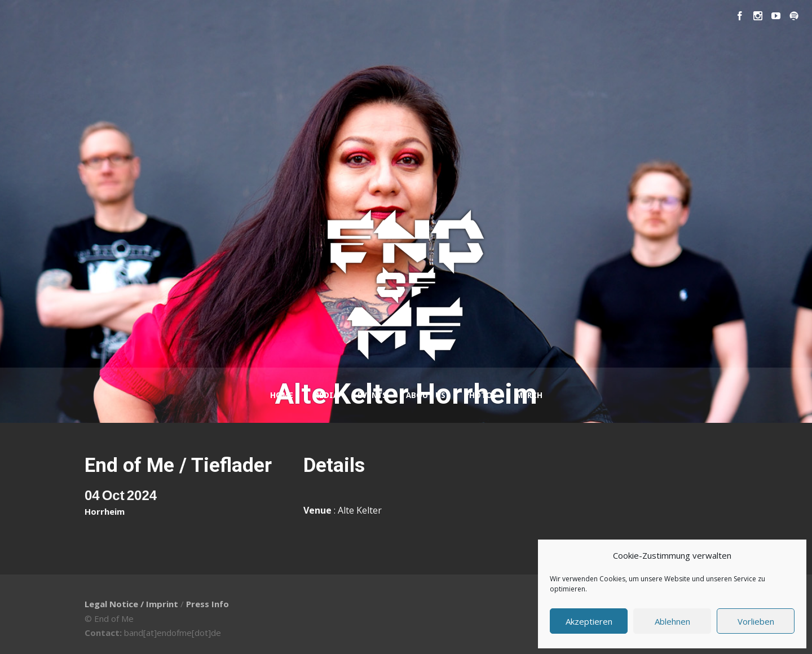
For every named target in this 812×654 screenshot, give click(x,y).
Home (282, 395)
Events (372, 395)
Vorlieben (756, 621)
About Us (426, 395)
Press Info (208, 604)
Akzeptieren (589, 621)
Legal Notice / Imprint (131, 604)
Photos (481, 395)
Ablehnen (672, 621)
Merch (529, 395)
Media (325, 395)
